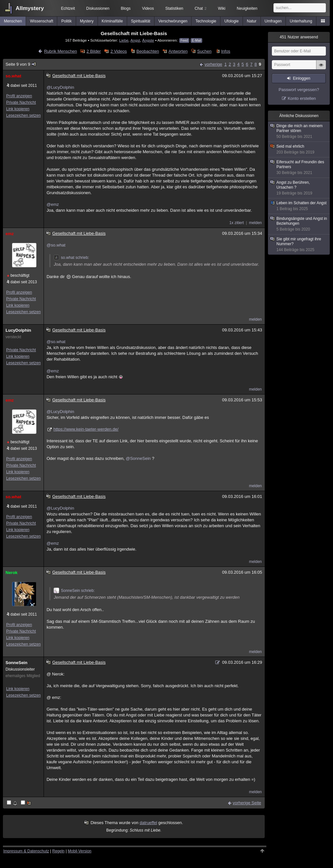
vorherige (213, 64)
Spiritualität (141, 21)
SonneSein (16, 663)
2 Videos (119, 51)
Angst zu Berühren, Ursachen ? (299, 188)
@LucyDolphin (60, 87)
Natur (252, 21)
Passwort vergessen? (299, 90)
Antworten (178, 51)
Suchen (204, 51)
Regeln (59, 851)
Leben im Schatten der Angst (299, 206)
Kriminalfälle (112, 21)
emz (10, 234)
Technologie (206, 21)
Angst (135, 40)
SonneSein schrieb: (74, 591)
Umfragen (273, 21)
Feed (184, 40)
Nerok (12, 573)
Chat (201, 8)
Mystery (87, 21)
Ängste (148, 40)
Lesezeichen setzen (23, 115)
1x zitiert (237, 223)
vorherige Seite (247, 803)
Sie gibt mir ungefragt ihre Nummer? (299, 245)
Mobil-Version (80, 851)
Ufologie (232, 21)
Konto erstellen (302, 98)
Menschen (13, 21)
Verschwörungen (173, 21)
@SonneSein (138, 458)
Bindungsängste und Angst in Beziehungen (299, 224)
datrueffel (148, 823)
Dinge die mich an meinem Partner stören (299, 131)
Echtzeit (68, 8)
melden (255, 223)
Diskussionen (98, 8)
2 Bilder (94, 51)
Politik (67, 21)
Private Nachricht (21, 102)
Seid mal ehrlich (299, 149)
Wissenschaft (41, 21)
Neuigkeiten (247, 8)
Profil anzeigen (19, 96)
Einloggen (302, 78)
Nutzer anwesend (299, 37)
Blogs (126, 8)
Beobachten (147, 51)
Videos (148, 8)
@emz (53, 204)
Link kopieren (18, 109)
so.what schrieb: (71, 258)
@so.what (56, 245)
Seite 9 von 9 (21, 64)
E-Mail (196, 40)
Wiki (222, 8)
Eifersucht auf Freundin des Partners (299, 167)
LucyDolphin (18, 330)
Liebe (124, 40)
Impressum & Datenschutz (26, 851)
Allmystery (30, 8)
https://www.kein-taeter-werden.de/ (86, 429)
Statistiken (174, 8)
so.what (13, 76)
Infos (226, 51)
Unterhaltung (301, 21)
